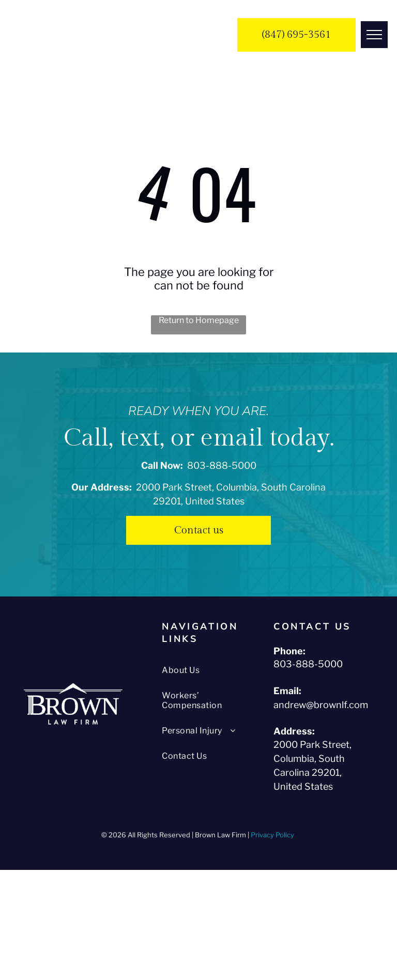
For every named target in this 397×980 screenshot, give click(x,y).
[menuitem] (204, 670)
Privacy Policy (273, 835)
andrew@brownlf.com (321, 705)
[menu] (374, 35)
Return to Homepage (199, 320)
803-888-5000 (222, 465)
